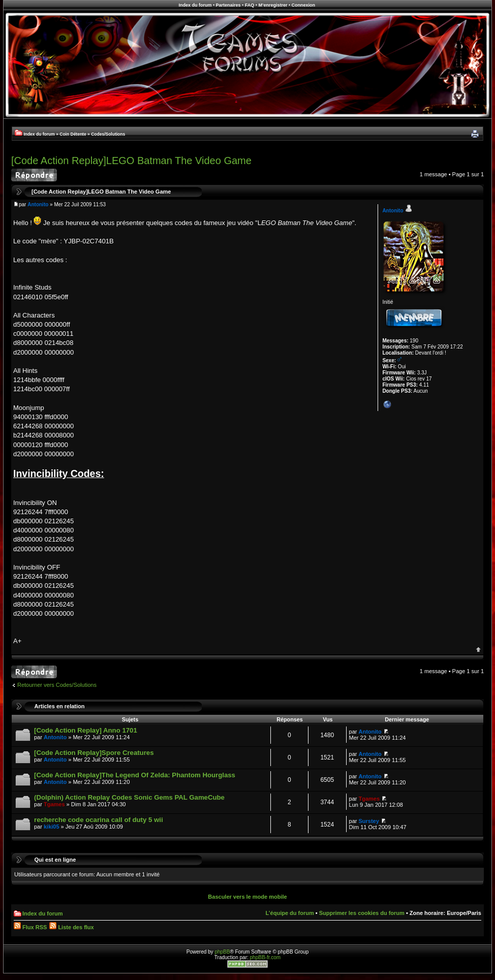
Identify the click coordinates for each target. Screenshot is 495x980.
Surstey (369, 821)
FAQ (250, 5)
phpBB (222, 952)
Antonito (38, 204)
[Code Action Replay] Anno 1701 (86, 730)
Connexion (304, 5)
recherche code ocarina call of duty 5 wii (99, 820)
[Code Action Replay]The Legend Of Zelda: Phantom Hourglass (135, 775)
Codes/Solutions (108, 134)
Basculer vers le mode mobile (247, 897)
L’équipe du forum (289, 913)
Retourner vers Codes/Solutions (57, 685)
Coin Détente (73, 134)
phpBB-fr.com (266, 957)
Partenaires (228, 5)
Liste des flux (71, 927)
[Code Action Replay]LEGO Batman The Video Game (131, 161)
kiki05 (52, 827)
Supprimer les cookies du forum (362, 913)
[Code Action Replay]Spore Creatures (94, 753)
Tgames (54, 804)
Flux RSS (30, 927)
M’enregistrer (273, 5)
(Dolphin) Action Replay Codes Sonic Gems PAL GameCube (129, 797)
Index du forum (195, 5)
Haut (478, 650)
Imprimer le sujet (475, 134)
